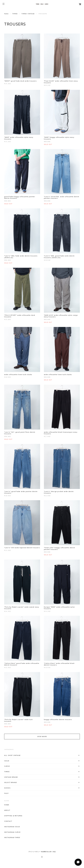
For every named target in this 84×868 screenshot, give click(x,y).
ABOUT (7, 810)
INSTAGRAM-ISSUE (12, 827)
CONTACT (8, 821)
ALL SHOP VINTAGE (12, 755)
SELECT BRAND (11, 782)
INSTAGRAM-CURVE (12, 832)
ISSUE (7, 761)
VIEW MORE (42, 736)
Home (6, 14)
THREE (15, 14)
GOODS (7, 788)
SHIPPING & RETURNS (13, 816)
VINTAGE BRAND (11, 777)
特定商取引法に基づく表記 (48, 852)
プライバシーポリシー (34, 852)
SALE (6, 793)
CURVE (7, 766)
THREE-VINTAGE (28, 14)
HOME (7, 805)
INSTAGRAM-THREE (12, 838)
